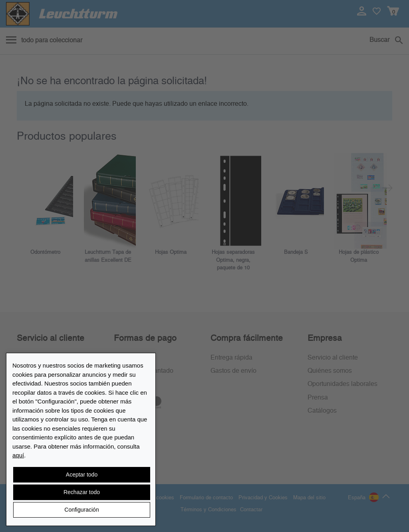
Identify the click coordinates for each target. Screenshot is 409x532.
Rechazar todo (82, 492)
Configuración (81, 510)
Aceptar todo (82, 475)
